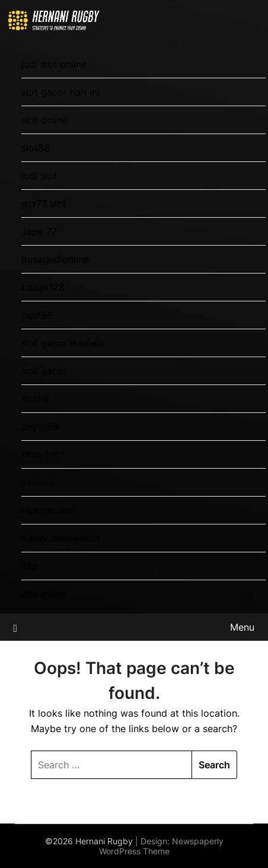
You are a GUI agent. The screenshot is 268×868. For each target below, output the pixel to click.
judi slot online (54, 64)
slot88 (36, 148)
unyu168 (40, 427)
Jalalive (38, 482)
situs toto (43, 454)
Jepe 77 (39, 231)
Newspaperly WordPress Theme (161, 846)
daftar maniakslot (61, 538)
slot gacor (44, 371)
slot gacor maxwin (63, 343)
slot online (44, 120)
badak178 (43, 287)
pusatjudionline (55, 259)
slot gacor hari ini (60, 92)
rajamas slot (49, 510)
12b (29, 566)
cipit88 (37, 315)
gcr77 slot (44, 204)
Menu (242, 627)
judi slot (39, 176)
